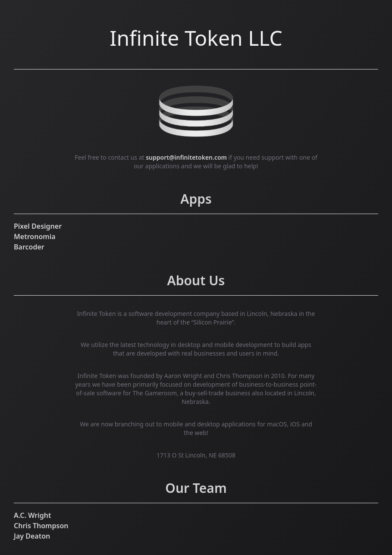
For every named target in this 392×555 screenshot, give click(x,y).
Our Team (196, 488)
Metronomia (35, 237)
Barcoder (29, 247)
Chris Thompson (41, 526)
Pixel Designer (38, 226)
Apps (196, 199)
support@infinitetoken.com (186, 157)
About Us (196, 280)
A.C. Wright (32, 515)
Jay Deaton (32, 536)
